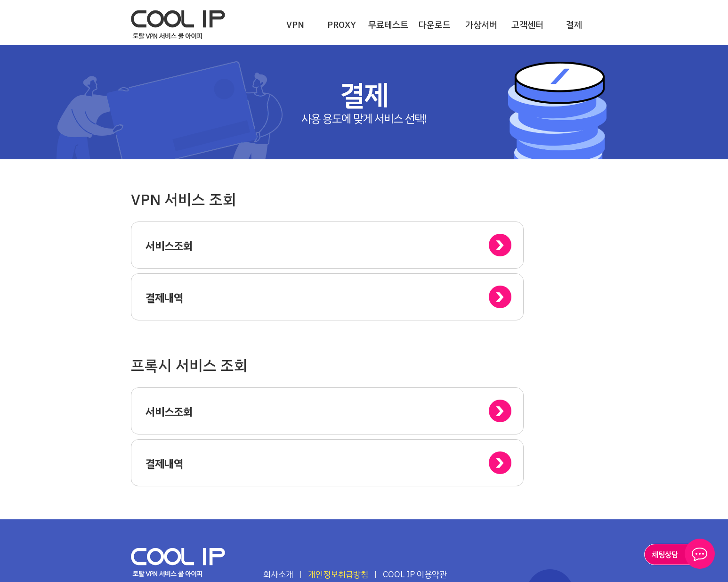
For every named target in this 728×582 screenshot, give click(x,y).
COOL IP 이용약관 (415, 471)
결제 (574, 25)
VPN (295, 25)
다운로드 (435, 25)
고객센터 (527, 25)
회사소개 (278, 471)
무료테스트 (388, 25)
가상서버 (481, 25)
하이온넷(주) (178, 459)
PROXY (342, 25)
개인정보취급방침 (338, 471)
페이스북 (190, 524)
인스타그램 (215, 524)
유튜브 (166, 524)
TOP (550, 489)
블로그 (141, 524)
